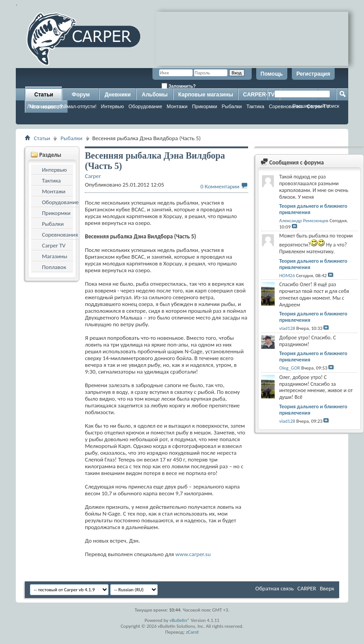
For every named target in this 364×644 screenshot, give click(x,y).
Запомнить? (179, 86)
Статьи (44, 95)
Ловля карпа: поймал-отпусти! (62, 106)
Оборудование (145, 106)
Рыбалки (232, 106)
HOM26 (287, 276)
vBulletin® (180, 620)
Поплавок (54, 267)
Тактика (255, 106)
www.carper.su (193, 554)
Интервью (113, 106)
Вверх (327, 588)
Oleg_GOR (290, 368)
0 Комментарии (220, 186)
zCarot (192, 632)
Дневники (118, 95)
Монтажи (177, 106)
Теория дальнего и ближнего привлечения (313, 209)
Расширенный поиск (316, 106)
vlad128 (287, 328)
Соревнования (60, 235)
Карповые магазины (206, 95)
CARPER (307, 588)
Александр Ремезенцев (304, 221)
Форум (81, 95)
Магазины (55, 256)
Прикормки (205, 106)
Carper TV (54, 245)
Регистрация (313, 74)
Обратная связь (274, 588)
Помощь (272, 74)
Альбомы (154, 95)
